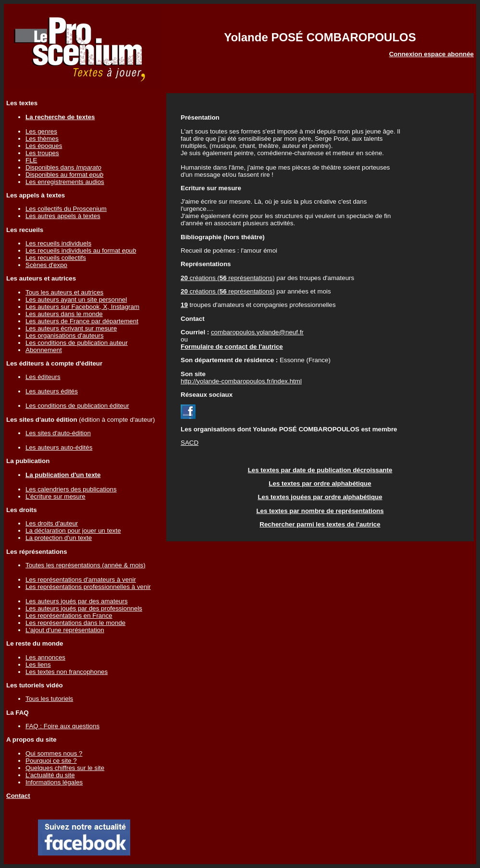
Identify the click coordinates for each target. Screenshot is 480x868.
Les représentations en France (69, 616)
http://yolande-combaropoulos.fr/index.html (241, 381)
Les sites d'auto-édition (58, 433)
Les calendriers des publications (71, 489)
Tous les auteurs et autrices (64, 292)
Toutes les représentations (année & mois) (86, 565)
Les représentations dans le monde (75, 623)
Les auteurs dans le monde (64, 314)
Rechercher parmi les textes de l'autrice (320, 524)
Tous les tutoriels (49, 699)
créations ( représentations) (228, 278)
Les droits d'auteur (52, 523)
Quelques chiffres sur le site (65, 768)
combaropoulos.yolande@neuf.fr (257, 332)
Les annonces (45, 657)
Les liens (38, 665)
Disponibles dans (63, 167)
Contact (18, 796)
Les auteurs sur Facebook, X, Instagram (82, 307)
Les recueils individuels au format (81, 251)
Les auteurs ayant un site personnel (76, 300)
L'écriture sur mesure (55, 496)
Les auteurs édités (52, 391)
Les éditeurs (43, 377)
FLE (31, 160)
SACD (190, 443)
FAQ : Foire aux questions (62, 726)
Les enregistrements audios (65, 182)
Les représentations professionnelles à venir (88, 587)
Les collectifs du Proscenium (66, 209)
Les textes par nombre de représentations (320, 511)
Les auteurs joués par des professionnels (84, 608)
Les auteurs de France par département (82, 321)
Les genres (41, 131)
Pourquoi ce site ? (51, 761)
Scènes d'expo (46, 265)
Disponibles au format (64, 175)
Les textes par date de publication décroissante (320, 470)
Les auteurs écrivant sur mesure (71, 328)
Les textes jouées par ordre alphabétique (320, 497)
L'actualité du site (50, 775)
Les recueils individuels (58, 243)
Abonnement (44, 350)
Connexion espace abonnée (431, 54)
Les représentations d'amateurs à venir (81, 580)
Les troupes (42, 153)
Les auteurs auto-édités (59, 447)
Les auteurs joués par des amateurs (77, 601)
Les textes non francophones (67, 672)
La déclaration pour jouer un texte (73, 531)
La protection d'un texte (59, 538)
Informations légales (54, 782)
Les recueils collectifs (56, 258)
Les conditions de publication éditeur (77, 406)
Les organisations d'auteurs (65, 336)
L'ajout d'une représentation (65, 630)
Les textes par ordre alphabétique (320, 483)
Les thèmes (42, 139)
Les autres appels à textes (63, 216)
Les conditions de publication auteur (77, 343)
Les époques (44, 146)
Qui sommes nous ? (54, 753)
